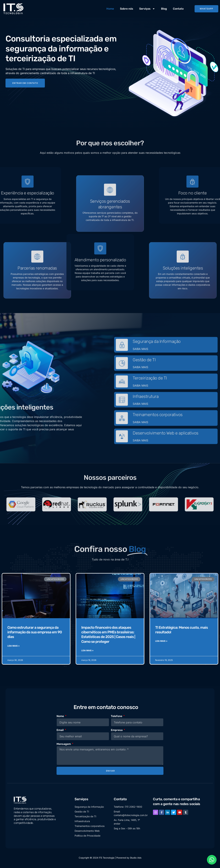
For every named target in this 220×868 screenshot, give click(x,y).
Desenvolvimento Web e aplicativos (166, 448)
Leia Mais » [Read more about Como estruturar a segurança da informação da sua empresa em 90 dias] (13, 647)
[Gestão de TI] (122, 378)
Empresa (117, 731)
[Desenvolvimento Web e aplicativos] (122, 451)
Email (60, 731)
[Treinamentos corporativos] (122, 433)
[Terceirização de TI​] (122, 396)
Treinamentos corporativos (158, 430)
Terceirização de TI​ (150, 393)
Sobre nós (127, 9)
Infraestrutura (146, 411)
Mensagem (64, 745)
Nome (61, 717)
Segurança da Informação (157, 356)
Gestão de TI (144, 375)
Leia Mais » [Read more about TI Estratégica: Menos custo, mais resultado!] (161, 642)
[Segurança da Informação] (122, 360)
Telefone (117, 717)
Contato (178, 9)
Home (110, 9)
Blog (164, 9)
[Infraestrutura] (122, 415)
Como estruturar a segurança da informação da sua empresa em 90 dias (35, 633)
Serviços (147, 9)
